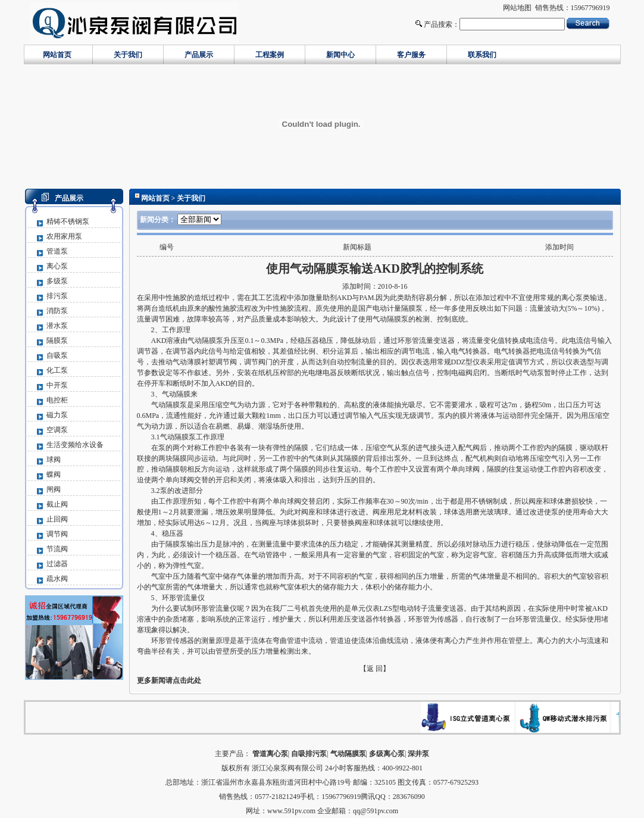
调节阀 (57, 534)
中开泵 (57, 385)
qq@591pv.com (376, 811)
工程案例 (270, 55)
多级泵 (57, 281)
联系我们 (482, 55)
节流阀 (57, 549)
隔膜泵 (57, 341)
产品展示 (199, 55)
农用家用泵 (64, 236)
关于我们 (128, 55)
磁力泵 (57, 415)
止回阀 (57, 519)
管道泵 (57, 251)
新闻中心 (340, 55)
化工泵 (57, 370)
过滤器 (57, 564)
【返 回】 (375, 669)
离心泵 (57, 266)
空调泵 (57, 430)
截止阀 (57, 504)
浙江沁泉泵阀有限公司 (287, 768)
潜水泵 (57, 326)
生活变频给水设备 (75, 445)
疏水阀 (57, 579)
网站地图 (517, 8)
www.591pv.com (291, 811)
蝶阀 (54, 474)
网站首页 (57, 55)
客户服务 (411, 55)
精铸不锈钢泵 (68, 221)
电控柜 (57, 400)
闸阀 (54, 489)
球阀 (54, 460)
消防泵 (57, 311)
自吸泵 (57, 355)
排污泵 (57, 296)
